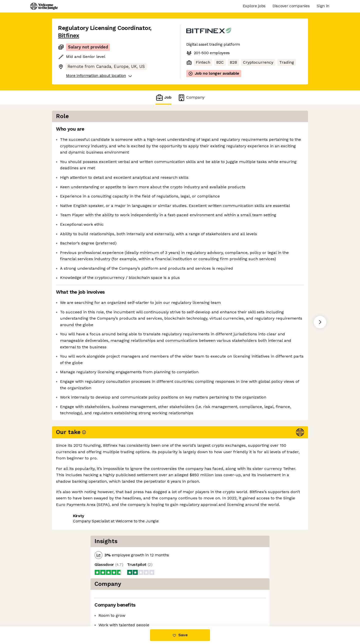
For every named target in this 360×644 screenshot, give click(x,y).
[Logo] (44, 6)
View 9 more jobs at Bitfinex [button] (120, 605)
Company (191, 98)
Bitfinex (68, 36)
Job (163, 98)
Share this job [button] (72, 605)
